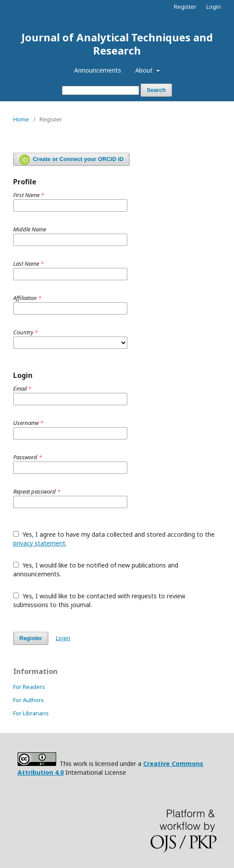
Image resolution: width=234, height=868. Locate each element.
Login (214, 7)
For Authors (29, 700)
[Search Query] (101, 90)
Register (185, 7)
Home (21, 119)
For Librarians (31, 713)
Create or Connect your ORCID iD (71, 160)
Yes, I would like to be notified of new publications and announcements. (96, 570)
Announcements (98, 70)
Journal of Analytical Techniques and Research (117, 44)
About (145, 70)
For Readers (29, 687)
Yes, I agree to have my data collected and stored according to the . (114, 539)
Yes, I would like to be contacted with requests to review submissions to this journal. (99, 600)
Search (156, 90)
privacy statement (39, 543)
